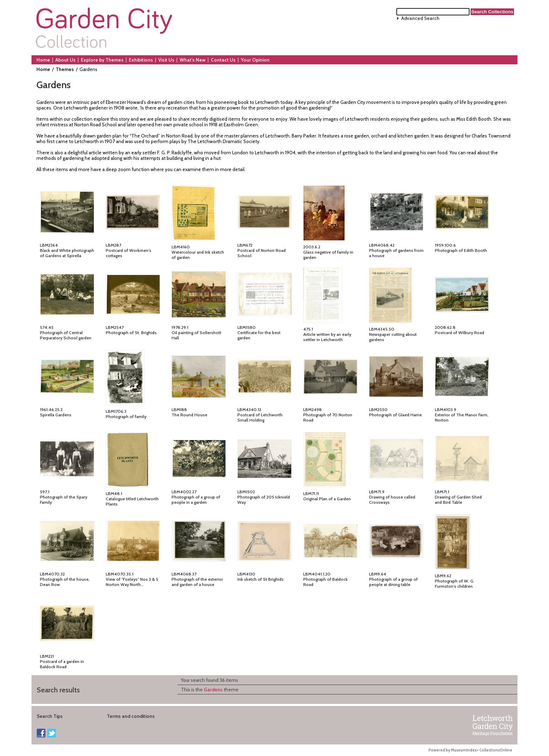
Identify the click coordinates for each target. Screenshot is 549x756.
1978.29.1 (180, 327)
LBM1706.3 (116, 411)
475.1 (308, 329)
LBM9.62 (443, 576)
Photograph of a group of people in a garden (196, 500)
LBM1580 (246, 327)
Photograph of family (126, 416)
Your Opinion (255, 60)
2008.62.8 (445, 327)
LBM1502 (246, 492)
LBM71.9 (377, 492)
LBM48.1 (114, 493)
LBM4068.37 (184, 574)
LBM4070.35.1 (120, 574)
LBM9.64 (378, 574)
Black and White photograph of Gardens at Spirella (67, 253)
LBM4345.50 (382, 329)
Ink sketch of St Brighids (260, 579)
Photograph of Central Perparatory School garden (66, 335)
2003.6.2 (312, 247)
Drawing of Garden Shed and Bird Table (458, 500)
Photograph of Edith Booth (461, 250)
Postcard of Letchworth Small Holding (260, 417)
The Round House (189, 415)
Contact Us (223, 60)
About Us (65, 60)
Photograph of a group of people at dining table (393, 582)
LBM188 (179, 409)
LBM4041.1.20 (317, 574)
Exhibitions (141, 60)
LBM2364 (49, 245)
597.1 (45, 492)
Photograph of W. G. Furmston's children (455, 584)
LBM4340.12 (249, 409)
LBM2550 (378, 409)
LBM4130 (246, 574)
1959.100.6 (445, 245)
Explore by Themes (102, 60)
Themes (65, 69)
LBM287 (113, 245)
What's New (193, 60)
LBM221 (47, 656)
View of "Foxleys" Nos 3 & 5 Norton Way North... (132, 582)
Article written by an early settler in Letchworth (327, 337)
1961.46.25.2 (51, 409)
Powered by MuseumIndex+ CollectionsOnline (470, 750)
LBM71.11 (311, 493)
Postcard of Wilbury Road (460, 333)
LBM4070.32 (52, 574)
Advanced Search (420, 18)
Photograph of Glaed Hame (395, 415)
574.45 (47, 327)
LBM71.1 (442, 492)
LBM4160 (181, 247)
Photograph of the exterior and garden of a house (197, 582)
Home (43, 60)
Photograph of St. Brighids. (132, 333)
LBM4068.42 (382, 245)
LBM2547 (115, 327)
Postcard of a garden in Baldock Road (62, 664)
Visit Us (166, 60)
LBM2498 (312, 409)
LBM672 (245, 245)
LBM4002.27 (184, 492)
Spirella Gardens (56, 415)
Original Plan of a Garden (327, 499)
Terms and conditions (131, 716)
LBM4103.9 (446, 409)
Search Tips (50, 716)
